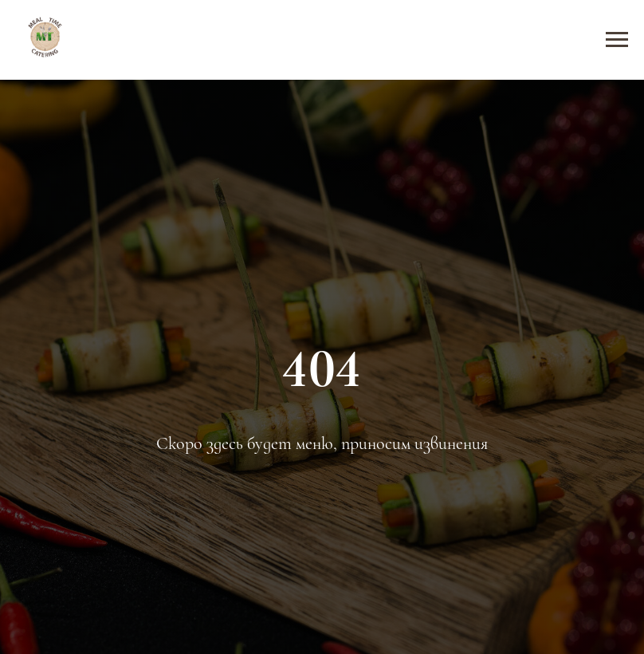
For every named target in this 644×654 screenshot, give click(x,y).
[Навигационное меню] (617, 40)
